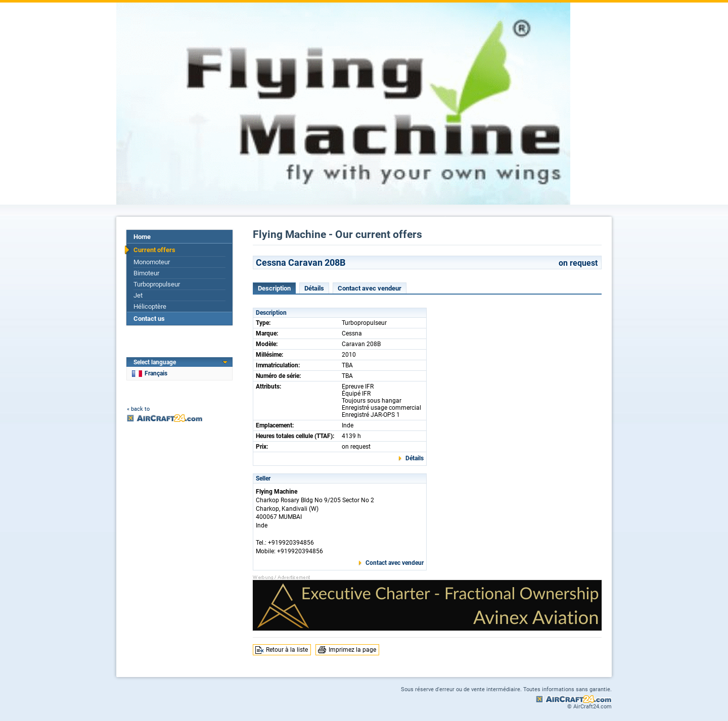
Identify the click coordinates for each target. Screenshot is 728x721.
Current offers (154, 250)
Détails (314, 288)
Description (274, 288)
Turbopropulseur (157, 284)
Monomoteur (152, 262)
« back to (138, 409)
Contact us (149, 319)
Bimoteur (146, 273)
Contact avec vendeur (370, 288)
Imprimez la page (352, 650)
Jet (138, 295)
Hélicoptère (150, 306)
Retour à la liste (287, 650)
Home (142, 237)
